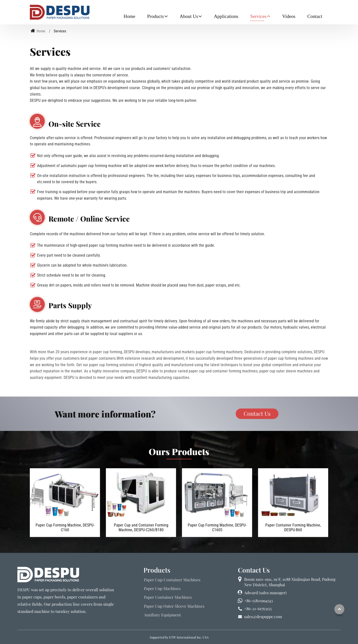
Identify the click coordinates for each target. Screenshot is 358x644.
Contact (315, 16)
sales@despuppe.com (263, 616)
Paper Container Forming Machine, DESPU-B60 (293, 527)
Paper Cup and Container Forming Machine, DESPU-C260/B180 (141, 527)
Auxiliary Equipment (162, 615)
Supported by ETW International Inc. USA (179, 637)
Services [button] (258, 16)
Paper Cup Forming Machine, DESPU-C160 (65, 527)
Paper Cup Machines (162, 588)
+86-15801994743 (258, 601)
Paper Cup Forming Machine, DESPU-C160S (217, 527)
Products (157, 570)
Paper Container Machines (168, 597)
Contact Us (254, 570)
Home (129, 16)
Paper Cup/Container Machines (172, 580)
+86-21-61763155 (258, 609)
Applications (226, 16)
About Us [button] (189, 16)
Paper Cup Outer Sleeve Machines (174, 606)
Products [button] (156, 16)
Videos (289, 16)
